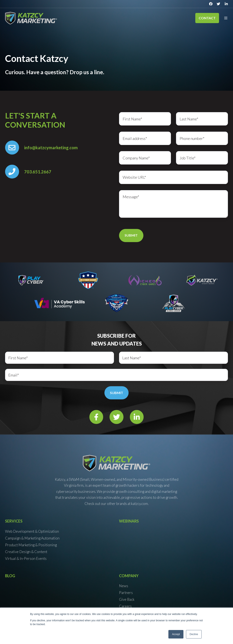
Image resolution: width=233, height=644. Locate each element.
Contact (207, 18)
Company (129, 576)
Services (14, 521)
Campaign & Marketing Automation (32, 538)
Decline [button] (194, 634)
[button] (226, 18)
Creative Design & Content (26, 552)
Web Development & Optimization (32, 531)
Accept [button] (176, 634)
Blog (10, 576)
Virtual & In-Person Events (26, 558)
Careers (125, 606)
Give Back (127, 599)
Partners (126, 593)
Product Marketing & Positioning (31, 545)
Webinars (129, 521)
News (124, 586)
